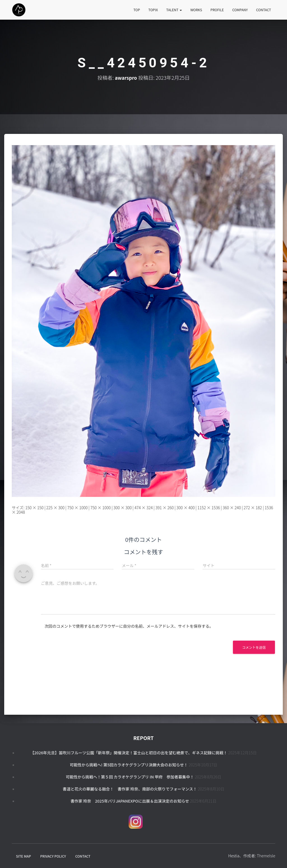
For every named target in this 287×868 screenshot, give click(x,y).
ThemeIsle (266, 856)
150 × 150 (34, 508)
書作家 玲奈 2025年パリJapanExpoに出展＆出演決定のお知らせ (130, 801)
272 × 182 (253, 508)
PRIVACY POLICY (53, 856)
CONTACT (264, 10)
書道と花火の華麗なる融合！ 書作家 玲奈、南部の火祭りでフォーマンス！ (130, 789)
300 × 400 (186, 508)
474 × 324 (144, 508)
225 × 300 (55, 508)
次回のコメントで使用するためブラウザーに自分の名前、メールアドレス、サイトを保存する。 (129, 626)
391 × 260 (165, 508)
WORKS (196, 10)
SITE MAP (23, 856)
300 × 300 (123, 508)
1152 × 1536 (209, 508)
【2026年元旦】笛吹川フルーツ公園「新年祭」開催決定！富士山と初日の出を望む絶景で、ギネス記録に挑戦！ (129, 753)
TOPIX (153, 10)
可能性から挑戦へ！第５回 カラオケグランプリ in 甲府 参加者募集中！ (130, 777)
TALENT (174, 10)
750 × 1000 (77, 508)
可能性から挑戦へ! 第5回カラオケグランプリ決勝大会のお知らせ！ (129, 765)
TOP (137, 10)
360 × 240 (232, 508)
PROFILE (217, 10)
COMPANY (240, 10)
